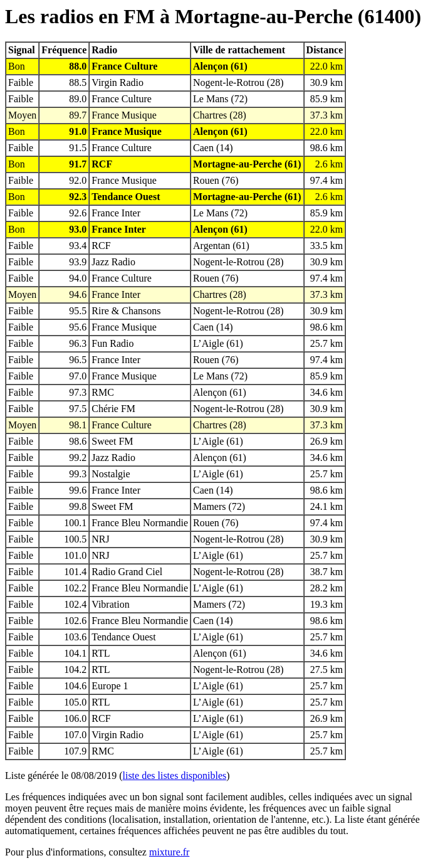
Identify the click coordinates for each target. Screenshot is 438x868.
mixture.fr (169, 852)
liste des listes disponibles (175, 775)
